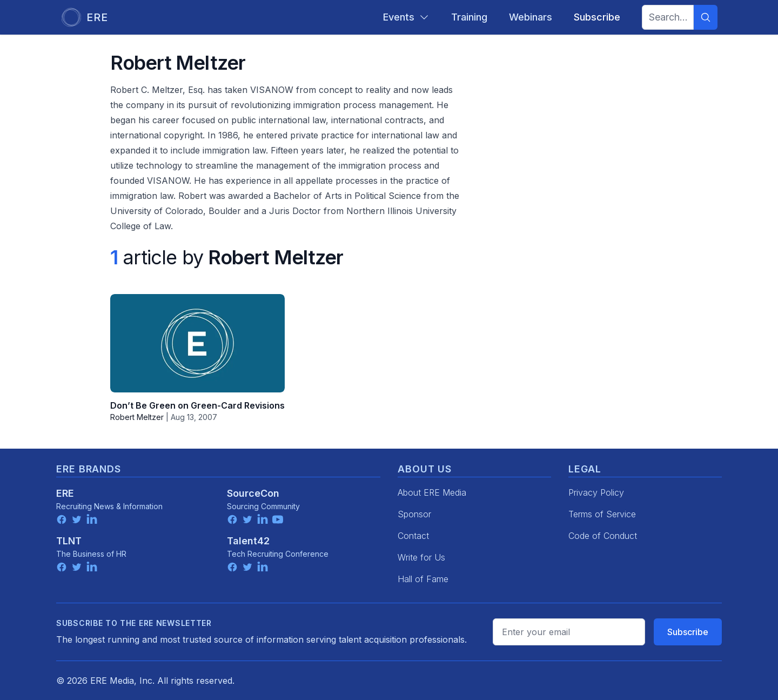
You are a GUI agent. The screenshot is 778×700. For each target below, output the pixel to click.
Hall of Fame (423, 579)
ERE (65, 493)
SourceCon (253, 493)
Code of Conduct (603, 536)
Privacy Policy (596, 492)
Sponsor (414, 514)
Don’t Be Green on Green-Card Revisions (197, 405)
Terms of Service (602, 514)
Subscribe (688, 632)
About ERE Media (432, 492)
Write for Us (421, 557)
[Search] (706, 17)
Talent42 (248, 541)
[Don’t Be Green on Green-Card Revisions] (197, 343)
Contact (413, 536)
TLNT (69, 541)
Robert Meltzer (137, 417)
